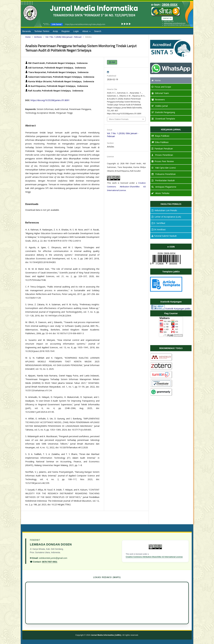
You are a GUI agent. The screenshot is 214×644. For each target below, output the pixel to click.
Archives (38, 37)
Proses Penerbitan (162, 155)
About (86, 31)
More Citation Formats (119, 119)
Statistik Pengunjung (163, 112)
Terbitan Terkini (42, 31)
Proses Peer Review (163, 161)
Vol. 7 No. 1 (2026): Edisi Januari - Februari (64, 37)
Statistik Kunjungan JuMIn (178, 309)
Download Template (163, 119)
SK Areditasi (159, 229)
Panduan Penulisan (162, 149)
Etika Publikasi (160, 142)
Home (28, 37)
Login (76, 31)
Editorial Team (160, 93)
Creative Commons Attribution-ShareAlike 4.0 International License (126, 187)
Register (66, 31)
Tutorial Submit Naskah (164, 236)
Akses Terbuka (160, 193)
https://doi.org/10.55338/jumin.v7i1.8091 (50, 100)
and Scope (161, 87)
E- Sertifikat (158, 223)
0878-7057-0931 (50, 562)
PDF (113, 62)
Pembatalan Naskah (163, 180)
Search (98, 31)
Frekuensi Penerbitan (164, 174)
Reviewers (158, 100)
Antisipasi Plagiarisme (164, 187)
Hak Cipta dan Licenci (164, 168)
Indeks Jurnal (160, 106)
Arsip (55, 31)
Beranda (27, 31)
